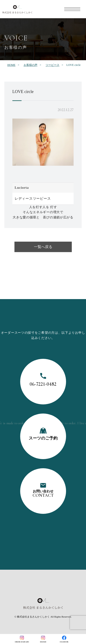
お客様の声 (31, 65)
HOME (11, 65)
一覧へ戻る (43, 248)
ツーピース (53, 65)
